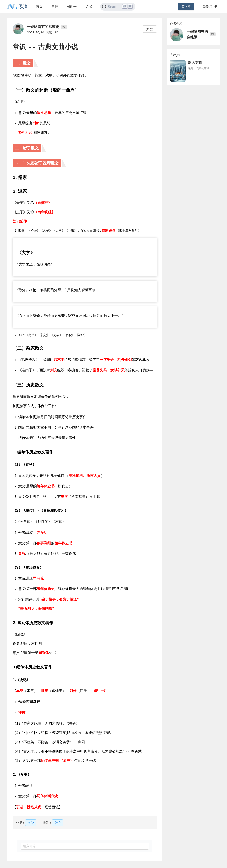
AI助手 (72, 6)
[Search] (118, 7)
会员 (89, 6)
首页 (39, 6)
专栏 (55, 6)
